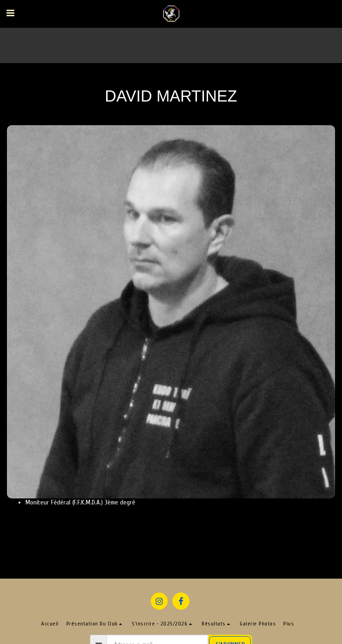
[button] (10, 13)
